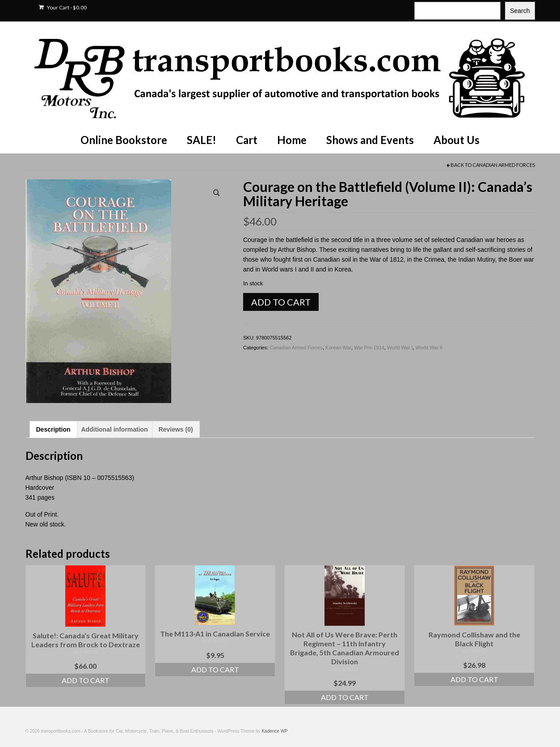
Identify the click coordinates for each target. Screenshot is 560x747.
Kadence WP (274, 731)
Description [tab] (53, 429)
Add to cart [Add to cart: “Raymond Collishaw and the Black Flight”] (474, 679)
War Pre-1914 (369, 348)
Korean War (338, 348)
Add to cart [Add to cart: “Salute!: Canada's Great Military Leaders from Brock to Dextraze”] (86, 680)
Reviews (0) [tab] (176, 429)
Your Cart (63, 7)
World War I (400, 348)
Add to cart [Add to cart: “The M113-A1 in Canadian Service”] (215, 669)
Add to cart (281, 302)
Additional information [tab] (114, 429)
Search (520, 11)
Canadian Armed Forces (504, 165)
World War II (429, 348)
